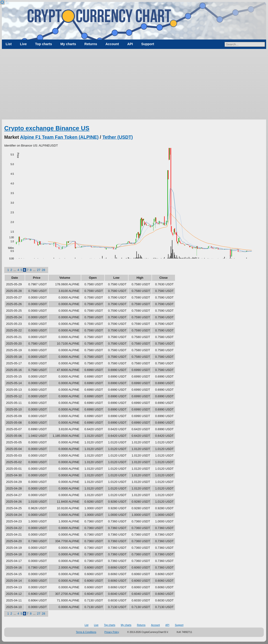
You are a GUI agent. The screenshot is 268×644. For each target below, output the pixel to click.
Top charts (43, 44)
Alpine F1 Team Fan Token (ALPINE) (59, 137)
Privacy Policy (112, 632)
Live (23, 44)
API (130, 44)
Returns (91, 44)
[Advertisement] (134, 84)
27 (39, 270)
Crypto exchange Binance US (47, 128)
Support (148, 44)
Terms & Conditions (86, 632)
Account (112, 44)
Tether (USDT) (118, 137)
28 (43, 270)
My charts (68, 44)
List (9, 44)
